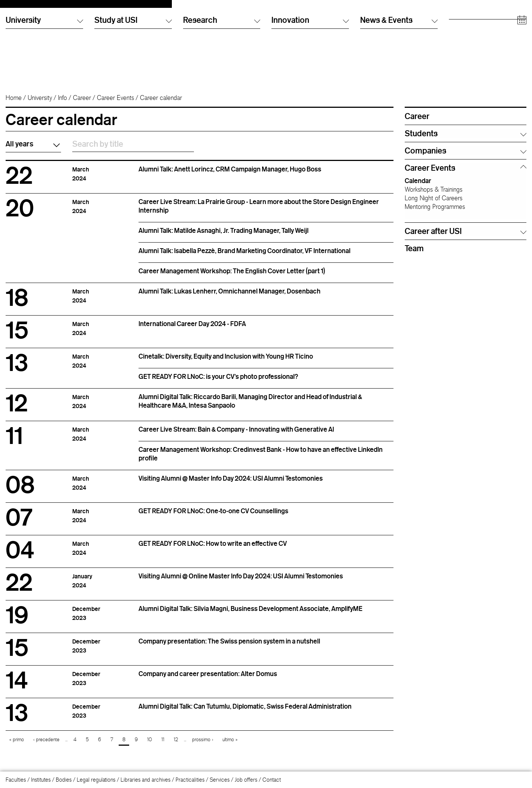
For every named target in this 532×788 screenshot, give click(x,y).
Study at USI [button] (133, 78)
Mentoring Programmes (435, 213)
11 (163, 746)
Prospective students (472, 17)
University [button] (44, 78)
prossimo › (203, 746)
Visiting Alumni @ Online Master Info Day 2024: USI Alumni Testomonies (241, 582)
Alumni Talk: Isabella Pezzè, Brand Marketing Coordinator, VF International (244, 257)
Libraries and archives (145, 780)
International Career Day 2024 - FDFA (192, 330)
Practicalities (190, 780)
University (40, 104)
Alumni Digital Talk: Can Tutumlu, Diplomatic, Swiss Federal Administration (245, 713)
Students (459, 24)
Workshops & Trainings (434, 196)
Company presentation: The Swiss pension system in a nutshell (229, 648)
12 (176, 746)
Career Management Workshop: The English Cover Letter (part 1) (232, 277)
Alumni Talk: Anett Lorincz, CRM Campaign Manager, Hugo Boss (230, 176)
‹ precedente (46, 746)
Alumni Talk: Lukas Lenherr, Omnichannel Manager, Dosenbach (229, 298)
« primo (17, 746)
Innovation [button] (310, 78)
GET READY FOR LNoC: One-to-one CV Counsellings (213, 517)
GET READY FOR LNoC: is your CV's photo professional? (218, 383)
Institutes (41, 780)
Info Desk (371, 24)
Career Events (115, 104)
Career (82, 104)
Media (456, 47)
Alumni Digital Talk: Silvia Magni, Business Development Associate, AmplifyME (250, 615)
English (279, 24)
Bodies (64, 780)
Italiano (279, 17)
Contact (272, 780)
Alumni (457, 32)
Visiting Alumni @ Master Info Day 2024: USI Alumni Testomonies (231, 485)
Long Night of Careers (434, 205)
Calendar (418, 187)
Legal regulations (96, 780)
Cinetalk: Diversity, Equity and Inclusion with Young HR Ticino (226, 363)
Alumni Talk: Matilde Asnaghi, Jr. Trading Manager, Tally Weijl (224, 237)
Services (220, 780)
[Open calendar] (522, 78)
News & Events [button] (399, 78)
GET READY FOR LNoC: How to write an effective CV (213, 550)
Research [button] (222, 78)
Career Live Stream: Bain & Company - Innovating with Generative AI (236, 436)
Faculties (16, 780)
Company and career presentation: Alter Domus (208, 680)
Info (63, 104)
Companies (462, 54)
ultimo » (230, 746)
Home (14, 104)
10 (150, 746)
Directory (371, 17)
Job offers (246, 780)
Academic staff (466, 39)
